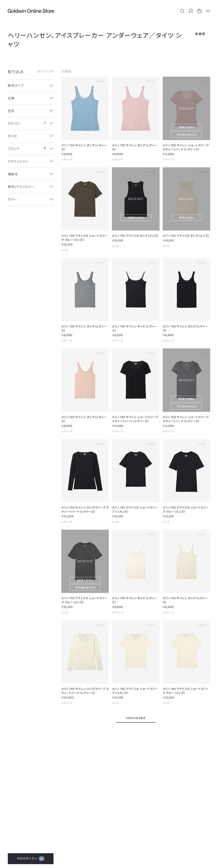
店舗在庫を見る (189, 135)
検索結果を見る (31, 859)
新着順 (200, 34)
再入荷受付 (189, 127)
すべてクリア (46, 72)
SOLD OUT (186, 108)
